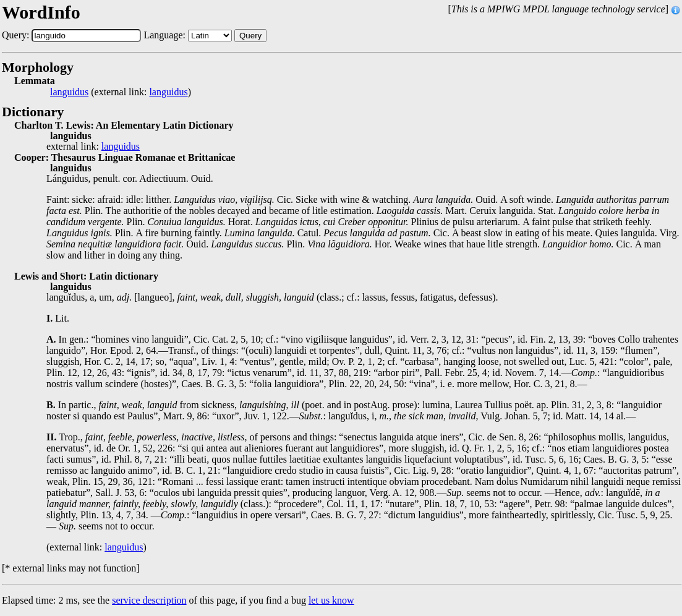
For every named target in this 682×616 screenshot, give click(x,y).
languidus (69, 92)
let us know (331, 600)
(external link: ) (121, 92)
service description (149, 600)
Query (250, 36)
